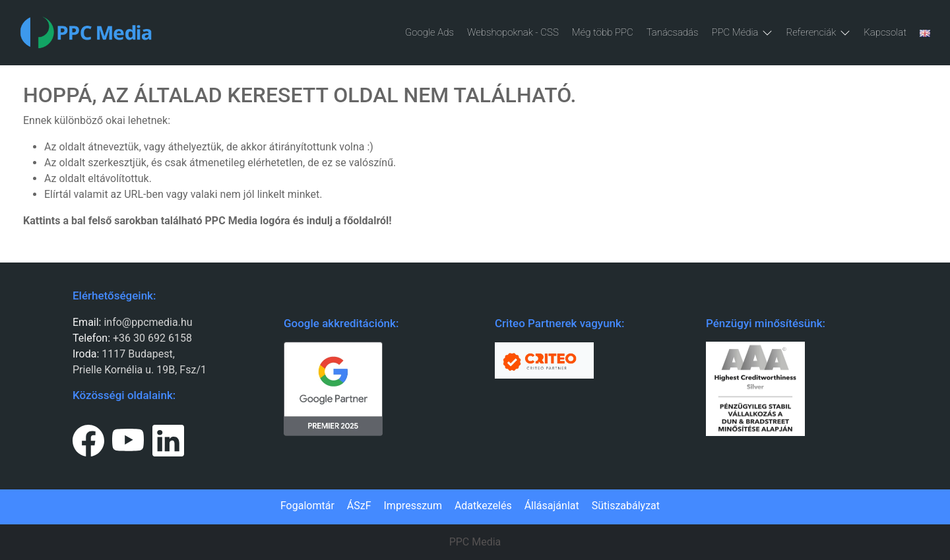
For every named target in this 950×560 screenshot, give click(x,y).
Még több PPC (603, 32)
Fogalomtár (307, 506)
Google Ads (429, 32)
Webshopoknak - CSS (513, 32)
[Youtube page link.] (128, 438)
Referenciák (818, 32)
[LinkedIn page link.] (168, 438)
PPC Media (475, 542)
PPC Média (742, 32)
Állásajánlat (552, 506)
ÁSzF (359, 506)
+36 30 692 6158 (151, 338)
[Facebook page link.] (88, 438)
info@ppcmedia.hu (148, 322)
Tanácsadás (673, 32)
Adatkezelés (483, 506)
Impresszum (413, 506)
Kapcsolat (885, 32)
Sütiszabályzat (626, 506)
